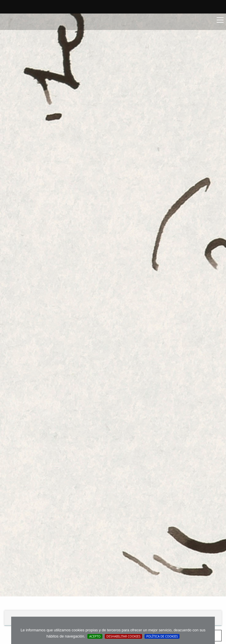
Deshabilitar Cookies (124, 636)
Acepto (95, 636)
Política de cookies (162, 636)
